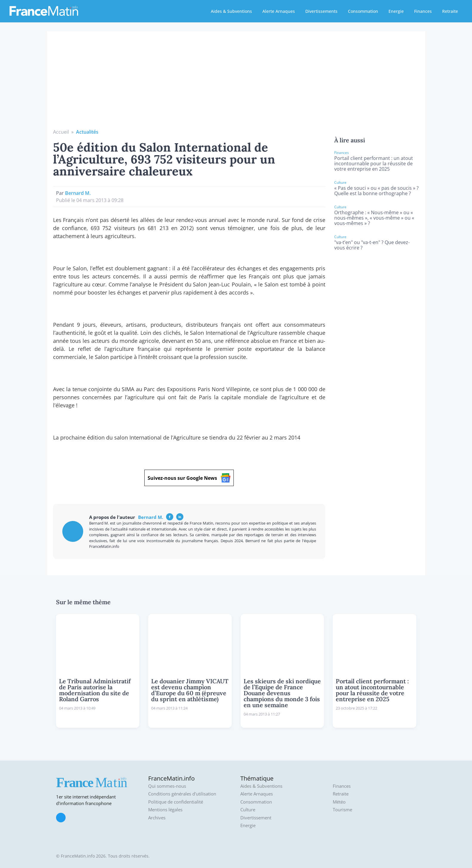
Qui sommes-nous (167, 786)
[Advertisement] (236, 84)
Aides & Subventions (231, 11)
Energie (396, 11)
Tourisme (342, 810)
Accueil (61, 132)
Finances (423, 11)
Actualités (87, 132)
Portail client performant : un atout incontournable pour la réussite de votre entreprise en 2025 (374, 164)
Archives (157, 818)
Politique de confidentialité (176, 802)
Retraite (450, 11)
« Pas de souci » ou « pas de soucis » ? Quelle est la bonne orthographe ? (376, 191)
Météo (339, 802)
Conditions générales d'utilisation (182, 794)
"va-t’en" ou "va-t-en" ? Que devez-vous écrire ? (372, 245)
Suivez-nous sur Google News (189, 478)
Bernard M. (78, 193)
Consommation (363, 11)
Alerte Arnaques (279, 11)
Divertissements (321, 11)
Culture (248, 810)
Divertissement (256, 818)
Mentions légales (165, 810)
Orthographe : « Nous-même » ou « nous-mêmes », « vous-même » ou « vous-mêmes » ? (374, 218)
